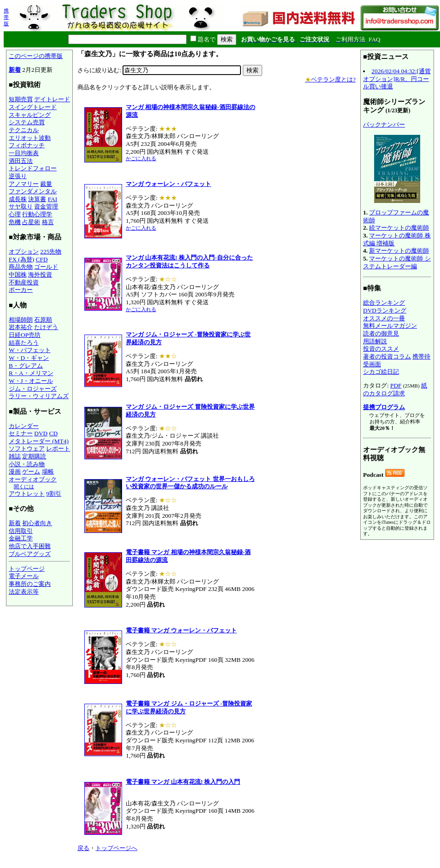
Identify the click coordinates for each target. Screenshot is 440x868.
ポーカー (21, 290)
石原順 (43, 320)
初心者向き (37, 523)
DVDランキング (385, 310)
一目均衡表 (24, 153)
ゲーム (31, 472)
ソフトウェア (27, 448)
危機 (15, 222)
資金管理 (46, 206)
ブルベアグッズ (30, 554)
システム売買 (27, 122)
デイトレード (52, 99)
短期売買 (21, 99)
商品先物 (21, 267)
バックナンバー (384, 124)
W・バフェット (30, 350)
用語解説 (375, 341)
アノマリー (24, 184)
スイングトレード (33, 107)
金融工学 (21, 538)
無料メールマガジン (390, 326)
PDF (396, 385)
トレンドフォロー (33, 168)
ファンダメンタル (33, 191)
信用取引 (21, 531)
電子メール (24, 576)
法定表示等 (24, 592)
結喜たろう (24, 343)
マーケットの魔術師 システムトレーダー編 (397, 262)
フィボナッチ (27, 145)
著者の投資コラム (387, 356)
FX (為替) (21, 259)
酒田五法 (21, 161)
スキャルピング (30, 115)
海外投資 (40, 275)
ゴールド (46, 267)
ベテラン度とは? (330, 79)
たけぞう (46, 327)
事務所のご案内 (30, 584)
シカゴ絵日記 (381, 372)
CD (54, 433)
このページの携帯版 (36, 56)
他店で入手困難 (30, 546)
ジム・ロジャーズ (33, 389)
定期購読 (34, 456)
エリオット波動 (30, 138)
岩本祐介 (21, 327)
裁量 (46, 184)
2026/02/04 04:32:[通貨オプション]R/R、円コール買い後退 (397, 79)
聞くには (24, 486)
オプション (24, 252)
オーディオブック (33, 479)
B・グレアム (26, 366)
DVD (41, 433)
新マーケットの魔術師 (399, 251)
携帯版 (6, 17)
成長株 (18, 199)
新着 (15, 70)
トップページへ (116, 848)
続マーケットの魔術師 (399, 228)
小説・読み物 (27, 464)
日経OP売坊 (25, 335)
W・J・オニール (31, 381)
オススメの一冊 (384, 318)
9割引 (54, 494)
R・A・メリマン (31, 373)
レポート (58, 448)
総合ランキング (384, 303)
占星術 (31, 222)
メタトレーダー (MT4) (39, 441)
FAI (53, 199)
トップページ (27, 569)
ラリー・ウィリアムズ (39, 396)
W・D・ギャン (29, 358)
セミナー (21, 433)
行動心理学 (37, 214)
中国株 (18, 275)
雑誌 (15, 456)
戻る (83, 848)
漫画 (15, 472)
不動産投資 (24, 282)
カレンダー (24, 426)
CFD (42, 259)
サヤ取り (21, 206)
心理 (15, 214)
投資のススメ (381, 349)
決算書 (37, 199)
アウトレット (27, 494)
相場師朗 (21, 320)
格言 (48, 222)
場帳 (48, 472)
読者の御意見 (381, 333)
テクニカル (24, 130)
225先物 (51, 252)
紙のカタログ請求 (395, 389)
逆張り (18, 176)
